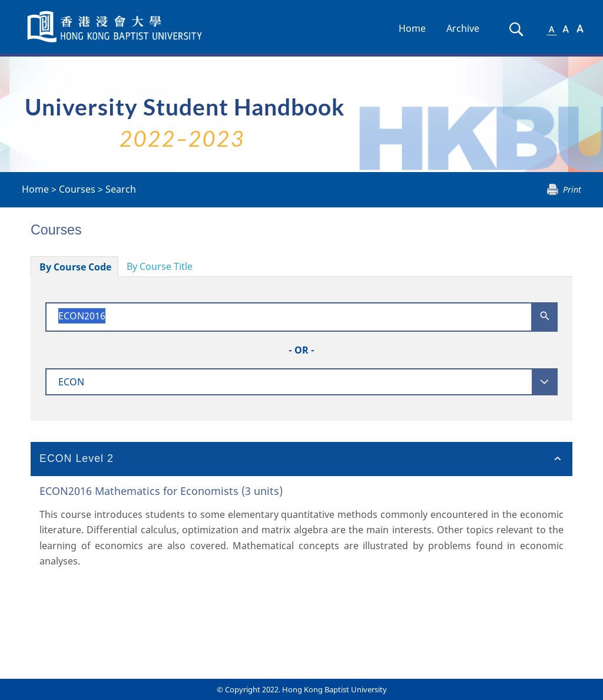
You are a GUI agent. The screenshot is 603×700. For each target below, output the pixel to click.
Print (572, 189)
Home (412, 28)
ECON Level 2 (77, 458)
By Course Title (160, 266)
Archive (463, 28)
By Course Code (75, 267)
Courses (77, 189)
